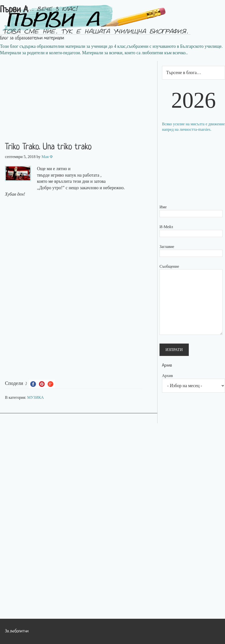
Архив (167, 376)
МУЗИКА (36, 397)
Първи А (14, 10)
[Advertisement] (79, 96)
